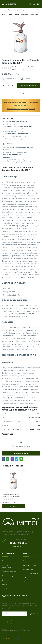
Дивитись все (28, 582)
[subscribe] (14, 614)
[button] (15, 55)
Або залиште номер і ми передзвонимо (21, 109)
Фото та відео (28, 569)
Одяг (25, 578)
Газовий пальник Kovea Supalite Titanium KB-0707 (12, 495)
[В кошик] (13, 506)
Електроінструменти (30, 573)
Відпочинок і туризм (30, 561)
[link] (13, 481)
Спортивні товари (30, 565)
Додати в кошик (29, 86)
